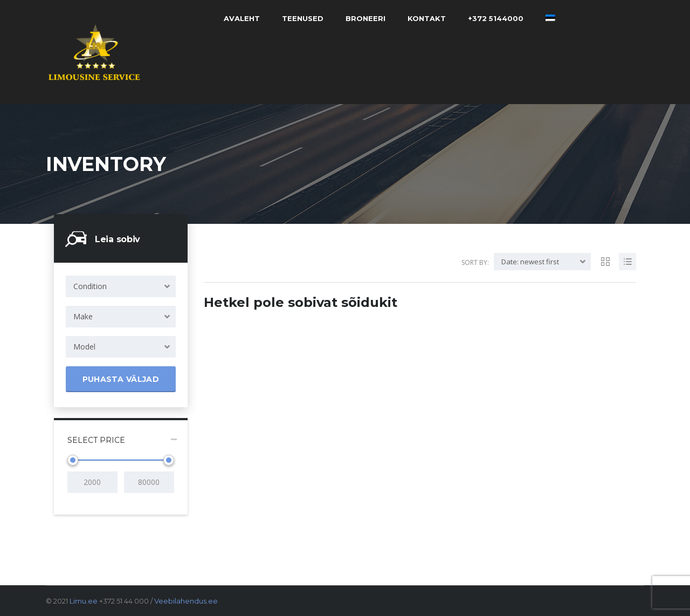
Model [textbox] (84, 347)
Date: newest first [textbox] (530, 262)
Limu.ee (84, 601)
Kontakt (427, 18)
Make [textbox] (83, 316)
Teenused (303, 18)
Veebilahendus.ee (186, 601)
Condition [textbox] (90, 286)
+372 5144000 (496, 18)
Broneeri (365, 18)
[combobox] (121, 286)
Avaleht (242, 18)
